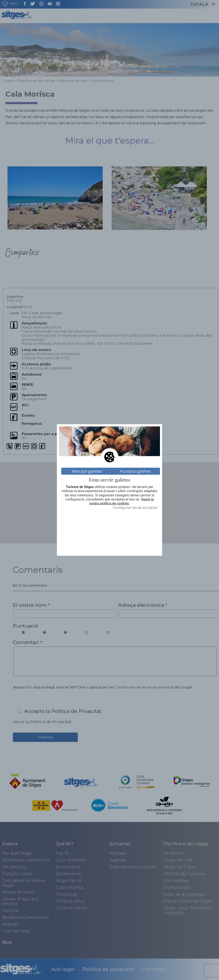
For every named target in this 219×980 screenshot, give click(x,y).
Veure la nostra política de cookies (121, 501)
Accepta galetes (135, 471)
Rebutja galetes (87, 471)
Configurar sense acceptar (135, 508)
